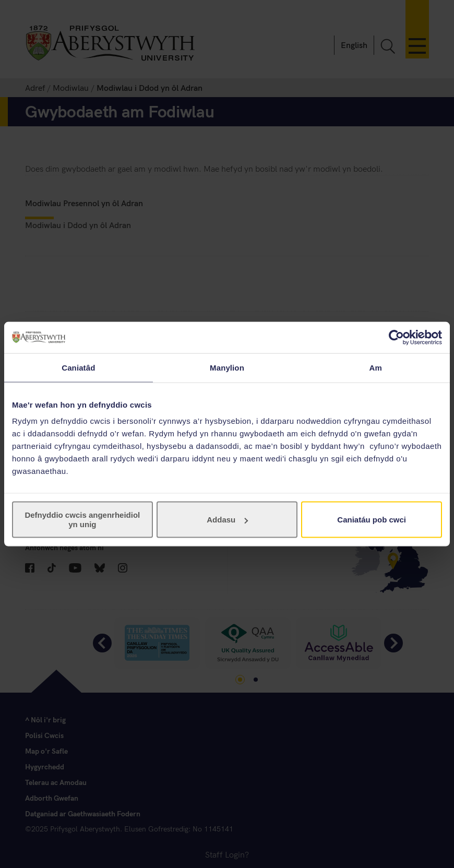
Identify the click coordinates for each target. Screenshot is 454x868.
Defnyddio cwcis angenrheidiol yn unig (82, 520)
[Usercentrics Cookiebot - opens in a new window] (396, 337)
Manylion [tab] (227, 367)
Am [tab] (375, 367)
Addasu (227, 520)
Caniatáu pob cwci (372, 520)
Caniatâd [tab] (78, 367)
